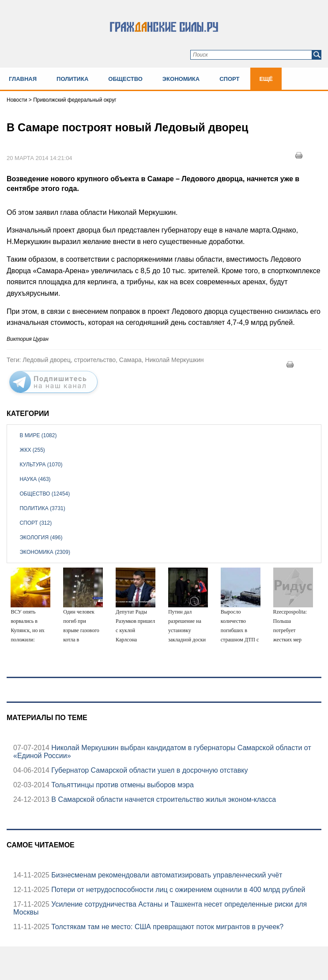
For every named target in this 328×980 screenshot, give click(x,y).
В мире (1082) (38, 435)
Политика (72, 79)
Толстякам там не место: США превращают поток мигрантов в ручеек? (166, 927)
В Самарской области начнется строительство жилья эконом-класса (163, 799)
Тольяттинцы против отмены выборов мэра (122, 785)
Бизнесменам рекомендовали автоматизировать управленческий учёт (166, 875)
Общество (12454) (45, 494)
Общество (125, 79)
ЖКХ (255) (32, 450)
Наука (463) (35, 479)
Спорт (229, 79)
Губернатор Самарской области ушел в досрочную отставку (149, 770)
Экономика (181, 79)
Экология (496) (41, 538)
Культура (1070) (41, 465)
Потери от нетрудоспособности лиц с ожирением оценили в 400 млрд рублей (177, 890)
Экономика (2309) (45, 552)
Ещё (266, 79)
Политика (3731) (42, 508)
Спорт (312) (36, 523)
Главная (23, 79)
